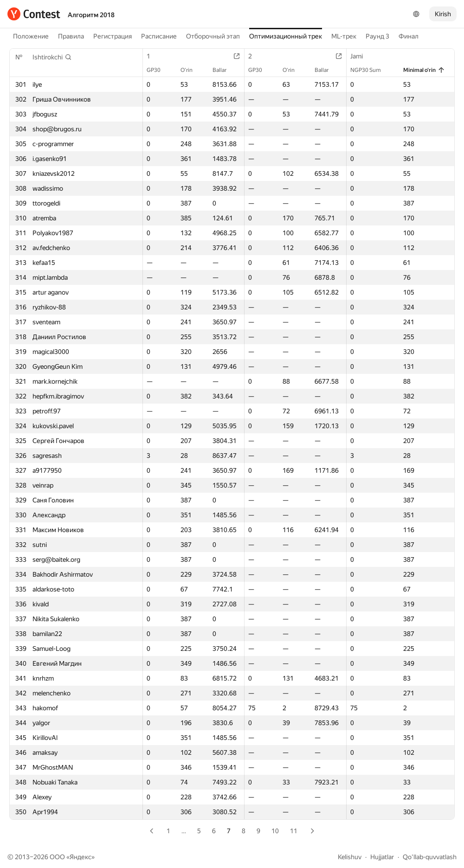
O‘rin (191, 70)
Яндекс (81, 857)
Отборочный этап (213, 36)
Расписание (159, 36)
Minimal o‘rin (424, 70)
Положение (31, 36)
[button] (52, 57)
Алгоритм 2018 (91, 15)
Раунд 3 (377, 36)
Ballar (224, 70)
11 (294, 831)
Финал (409, 36)
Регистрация (113, 36)
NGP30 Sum (370, 70)
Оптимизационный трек (286, 36)
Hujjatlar (382, 857)
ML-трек (344, 36)
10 (275, 831)
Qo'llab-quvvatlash (430, 857)
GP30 (158, 70)
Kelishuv (350, 857)
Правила (71, 36)
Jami (361, 56)
